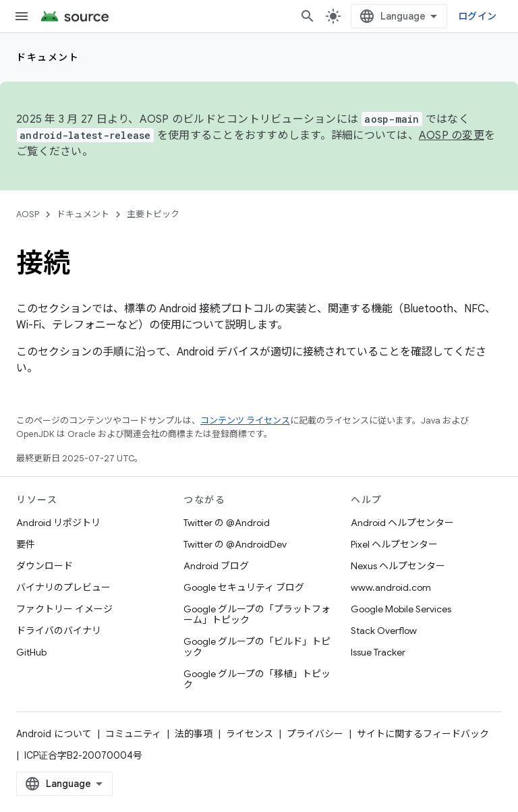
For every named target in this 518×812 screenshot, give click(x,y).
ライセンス (250, 734)
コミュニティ (133, 734)
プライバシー (315, 734)
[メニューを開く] (22, 16)
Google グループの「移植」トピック (257, 679)
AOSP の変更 (452, 136)
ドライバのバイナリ (59, 631)
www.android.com (391, 587)
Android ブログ (216, 566)
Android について (54, 734)
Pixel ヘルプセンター (394, 544)
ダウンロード (45, 566)
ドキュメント (48, 57)
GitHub (31, 652)
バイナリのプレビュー (63, 587)
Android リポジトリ (58, 523)
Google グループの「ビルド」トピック (257, 647)
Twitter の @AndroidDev (235, 544)
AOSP (28, 214)
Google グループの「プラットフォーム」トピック (257, 614)
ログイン (477, 16)
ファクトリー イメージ (64, 609)
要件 (26, 544)
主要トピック (153, 214)
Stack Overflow (384, 631)
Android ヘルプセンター (402, 523)
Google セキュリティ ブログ (244, 587)
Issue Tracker (378, 652)
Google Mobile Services (401, 609)
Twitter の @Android (227, 523)
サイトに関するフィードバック (423, 734)
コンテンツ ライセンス (245, 420)
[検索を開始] (308, 16)
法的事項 (194, 734)
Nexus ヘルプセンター (398, 566)
